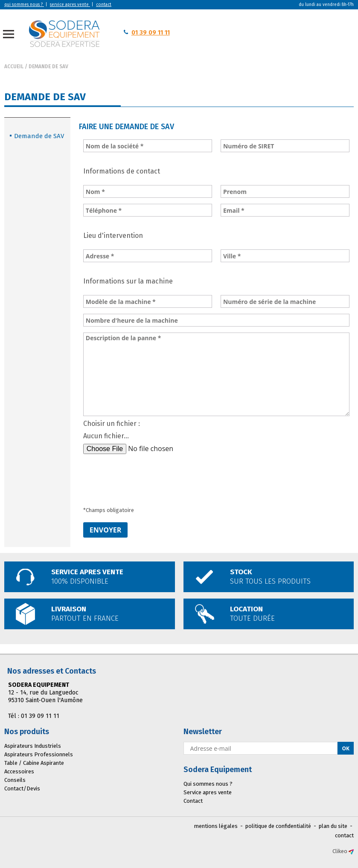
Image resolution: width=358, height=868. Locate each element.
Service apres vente (208, 792)
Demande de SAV (48, 67)
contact (344, 835)
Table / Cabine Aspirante (34, 763)
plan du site (333, 826)
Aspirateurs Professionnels (39, 754)
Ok (346, 748)
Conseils (15, 780)
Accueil (14, 67)
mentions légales (216, 826)
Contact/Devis (22, 788)
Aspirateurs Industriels (33, 746)
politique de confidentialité (278, 826)
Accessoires (19, 771)
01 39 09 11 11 (151, 32)
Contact (193, 801)
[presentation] (148, 477)
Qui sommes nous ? (208, 784)
